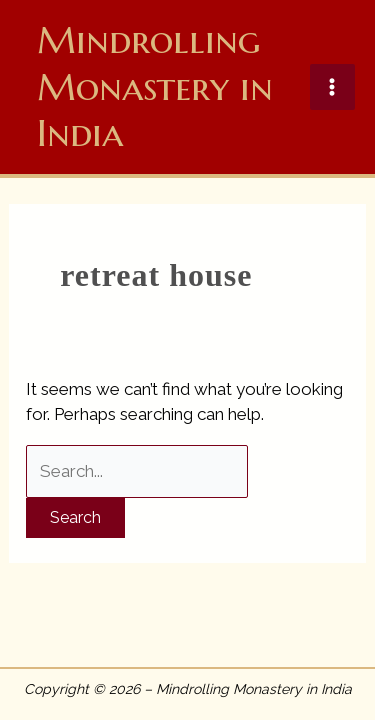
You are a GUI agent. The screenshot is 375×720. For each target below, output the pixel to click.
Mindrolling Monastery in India (155, 86)
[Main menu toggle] (333, 87)
